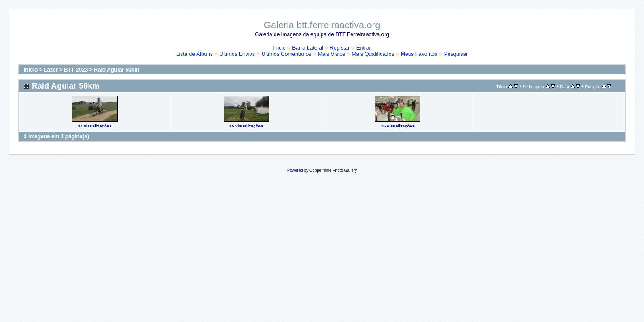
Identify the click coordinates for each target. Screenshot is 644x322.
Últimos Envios (237, 54)
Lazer (51, 70)
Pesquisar (456, 54)
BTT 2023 (76, 70)
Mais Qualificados (373, 54)
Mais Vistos (332, 54)
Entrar (364, 48)
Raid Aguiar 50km (117, 70)
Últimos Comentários (286, 54)
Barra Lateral (307, 48)
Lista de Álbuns (195, 54)
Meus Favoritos (419, 54)
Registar (340, 48)
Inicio (280, 48)
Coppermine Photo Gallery (333, 170)
